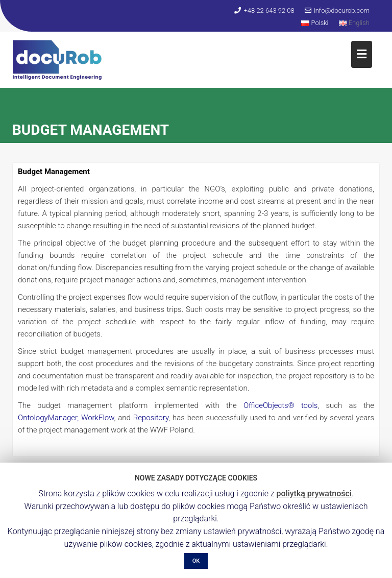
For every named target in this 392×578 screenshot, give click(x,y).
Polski (315, 23)
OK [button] (196, 561)
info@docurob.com (337, 10)
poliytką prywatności (314, 493)
